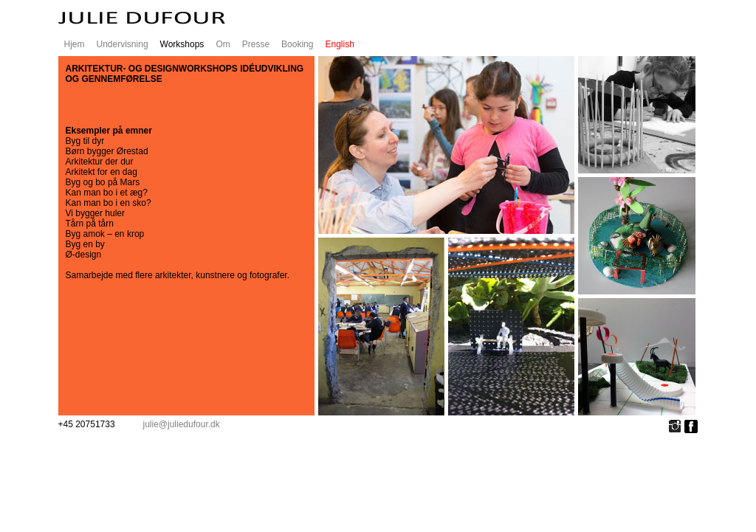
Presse (256, 44)
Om (223, 44)
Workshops (182, 44)
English (339, 44)
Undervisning (123, 44)
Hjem (75, 44)
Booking (297, 44)
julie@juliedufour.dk (182, 424)
